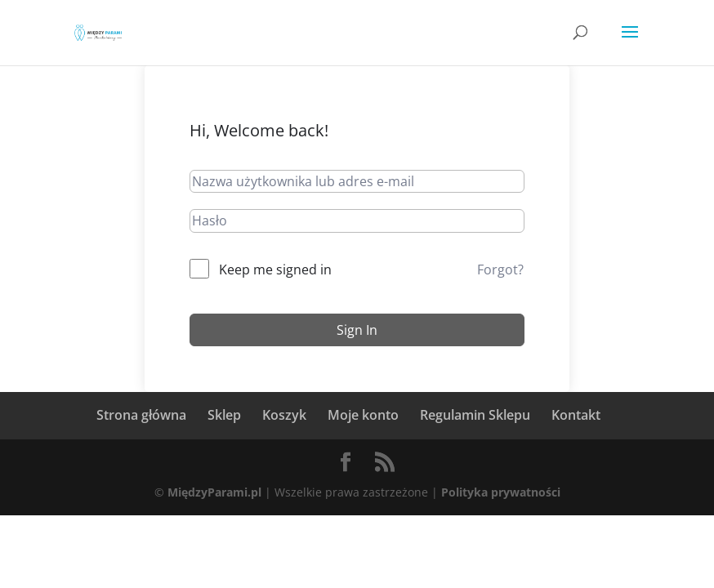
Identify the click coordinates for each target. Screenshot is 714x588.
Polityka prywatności (501, 492)
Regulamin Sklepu (475, 415)
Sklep (224, 415)
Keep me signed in (275, 269)
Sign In (357, 330)
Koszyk (284, 415)
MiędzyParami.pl (214, 492)
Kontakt (576, 415)
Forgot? (500, 269)
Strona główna (141, 415)
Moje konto (363, 415)
